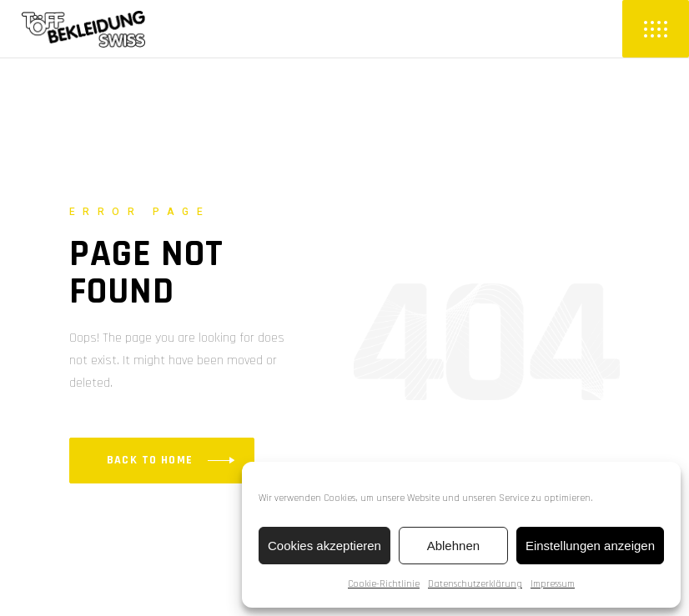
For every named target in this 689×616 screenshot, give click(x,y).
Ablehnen (453, 546)
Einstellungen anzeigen (590, 546)
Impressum (553, 584)
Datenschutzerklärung (475, 584)
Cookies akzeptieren (324, 546)
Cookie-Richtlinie (384, 584)
